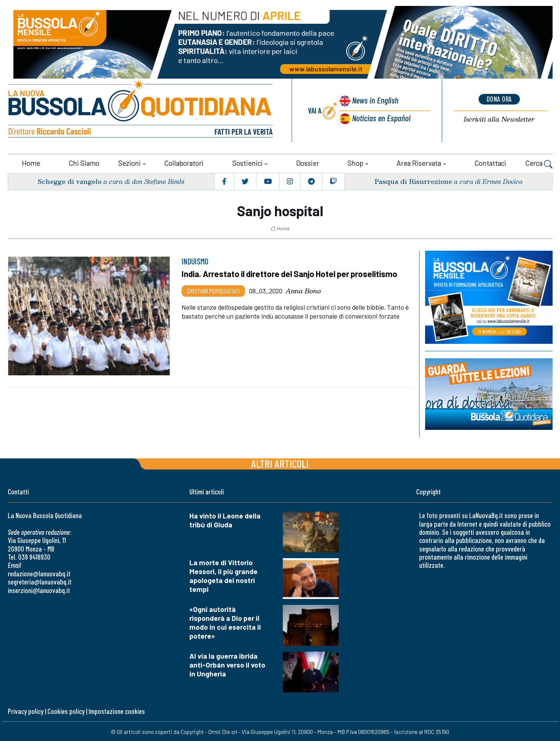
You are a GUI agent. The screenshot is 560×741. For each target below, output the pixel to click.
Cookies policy (66, 710)
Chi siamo (84, 162)
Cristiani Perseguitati (213, 290)
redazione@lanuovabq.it (39, 573)
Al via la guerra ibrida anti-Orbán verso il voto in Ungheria (227, 664)
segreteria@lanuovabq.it (40, 581)
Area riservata (419, 162)
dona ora (499, 99)
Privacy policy (26, 710)
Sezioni (130, 162)
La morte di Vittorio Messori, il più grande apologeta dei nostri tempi (223, 575)
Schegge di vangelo (70, 180)
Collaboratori (184, 162)
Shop (355, 162)
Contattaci (490, 162)
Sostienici (248, 162)
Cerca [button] (539, 163)
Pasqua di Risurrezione (413, 180)
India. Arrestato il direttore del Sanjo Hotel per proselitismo (291, 273)
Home (31, 162)
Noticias (381, 117)
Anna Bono (303, 290)
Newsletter (499, 119)
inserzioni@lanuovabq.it (39, 589)
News (374, 100)
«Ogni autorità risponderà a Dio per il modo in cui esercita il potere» (225, 622)
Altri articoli (280, 463)
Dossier (308, 162)
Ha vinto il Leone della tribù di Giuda (225, 519)
